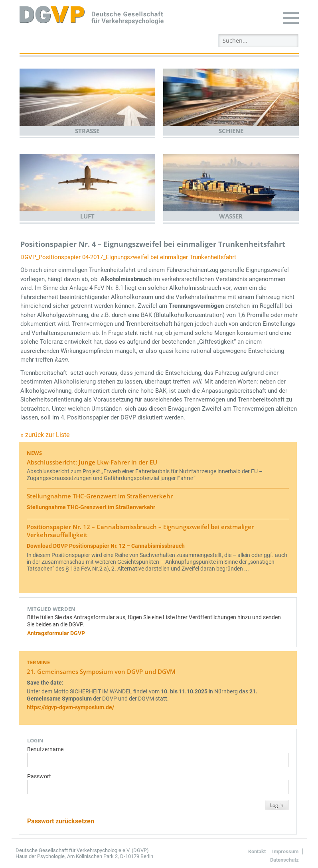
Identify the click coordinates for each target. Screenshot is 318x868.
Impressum (285, 851)
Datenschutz (284, 860)
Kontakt (257, 851)
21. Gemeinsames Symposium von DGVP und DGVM (101, 671)
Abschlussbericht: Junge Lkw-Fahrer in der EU (92, 462)
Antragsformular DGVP (56, 633)
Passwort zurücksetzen (61, 821)
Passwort (39, 776)
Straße (87, 131)
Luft (87, 216)
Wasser (231, 216)
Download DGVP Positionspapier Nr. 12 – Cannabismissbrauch (106, 546)
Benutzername (45, 749)
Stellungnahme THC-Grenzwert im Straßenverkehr (100, 496)
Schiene (231, 131)
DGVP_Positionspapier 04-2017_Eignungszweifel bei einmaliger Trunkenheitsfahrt (128, 257)
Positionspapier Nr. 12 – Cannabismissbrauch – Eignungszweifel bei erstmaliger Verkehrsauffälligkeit (140, 531)
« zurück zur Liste (45, 435)
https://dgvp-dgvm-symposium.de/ (70, 708)
